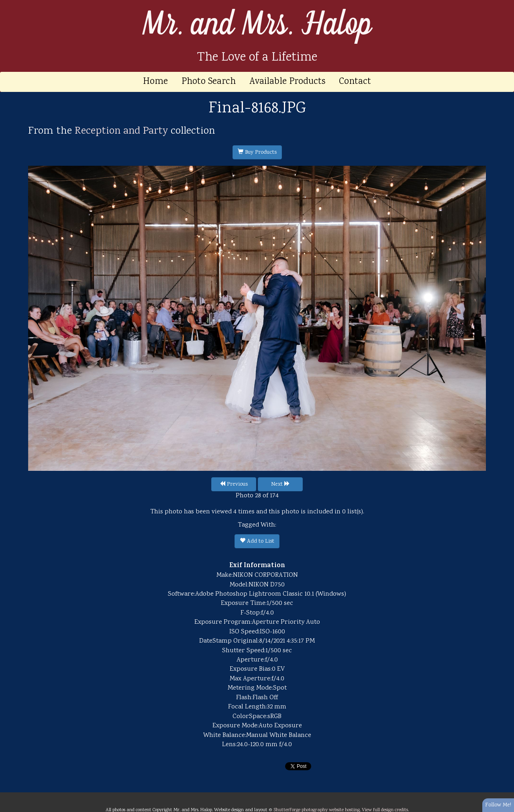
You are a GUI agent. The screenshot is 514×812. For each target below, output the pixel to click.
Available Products (287, 82)
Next (280, 484)
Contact (355, 82)
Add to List (257, 541)
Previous (234, 484)
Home (155, 82)
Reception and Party (121, 131)
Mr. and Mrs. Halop (257, 24)
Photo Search (209, 82)
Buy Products (257, 153)
